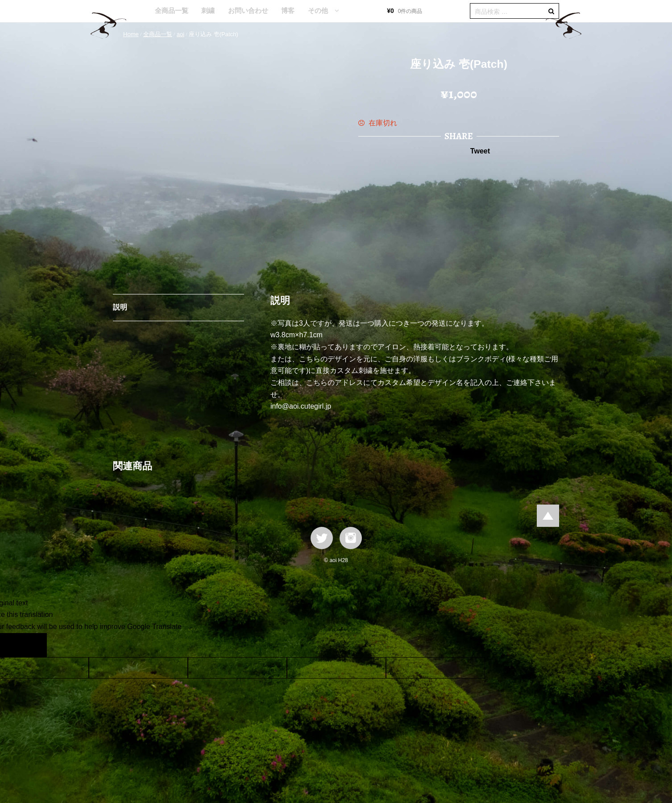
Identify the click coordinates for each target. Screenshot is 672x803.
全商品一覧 (172, 10)
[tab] (178, 308)
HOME (135, 11)
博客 (288, 10)
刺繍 (208, 10)
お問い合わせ (248, 10)
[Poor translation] (33, 645)
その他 (318, 10)
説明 (120, 307)
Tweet (480, 151)
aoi (180, 34)
